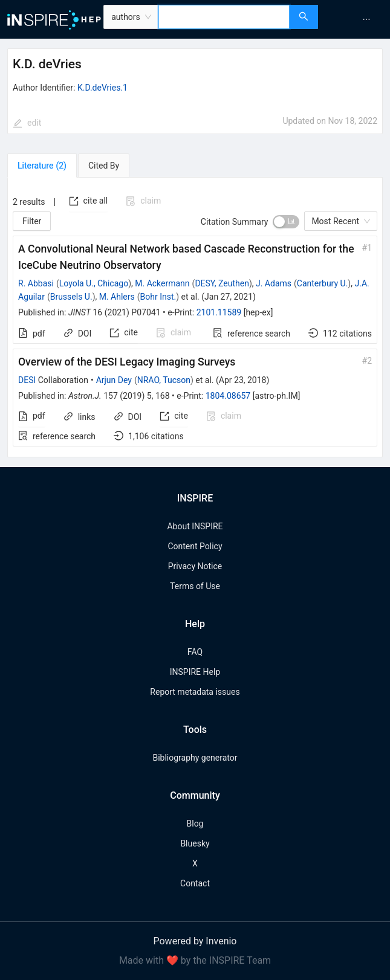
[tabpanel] (195, 318)
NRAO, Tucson (164, 380)
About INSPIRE (195, 526)
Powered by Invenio (195, 941)
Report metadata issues (195, 692)
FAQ (195, 652)
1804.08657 (228, 396)
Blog (195, 824)
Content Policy (195, 546)
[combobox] (224, 17)
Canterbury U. (323, 283)
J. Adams (274, 283)
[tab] (42, 166)
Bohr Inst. (158, 297)
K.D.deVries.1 (102, 88)
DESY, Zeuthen (222, 283)
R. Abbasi (36, 283)
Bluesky (195, 843)
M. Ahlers (117, 297)
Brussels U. (71, 297)
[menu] (356, 19)
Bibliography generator (195, 758)
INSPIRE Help (195, 672)
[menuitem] (366, 19)
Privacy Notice (195, 566)
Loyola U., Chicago (94, 283)
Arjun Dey (114, 380)
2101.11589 (219, 312)
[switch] (286, 222)
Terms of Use (195, 586)
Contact (195, 883)
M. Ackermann (162, 283)
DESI (27, 380)
